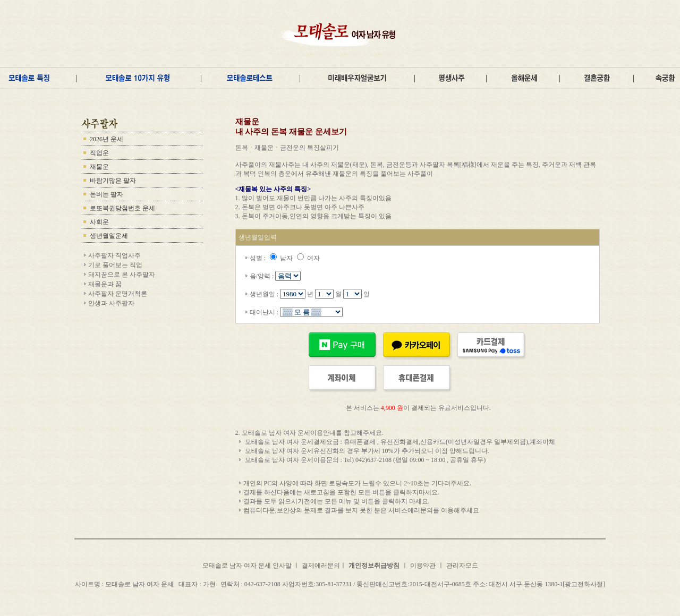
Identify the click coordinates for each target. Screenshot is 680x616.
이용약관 (423, 566)
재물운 (99, 167)
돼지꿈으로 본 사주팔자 (122, 275)
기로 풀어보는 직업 (115, 265)
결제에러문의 (321, 566)
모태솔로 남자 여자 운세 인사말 (248, 566)
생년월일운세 (109, 236)
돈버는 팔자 (107, 194)
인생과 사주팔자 (111, 303)
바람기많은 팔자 (113, 181)
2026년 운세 (107, 139)
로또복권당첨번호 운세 (122, 208)
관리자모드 (462, 566)
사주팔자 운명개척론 (118, 294)
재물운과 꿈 (105, 284)
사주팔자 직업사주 (114, 255)
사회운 (99, 222)
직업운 (99, 153)
